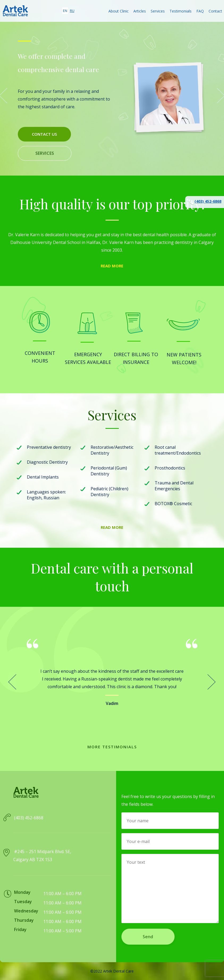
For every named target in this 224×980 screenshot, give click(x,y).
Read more (112, 266)
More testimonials (112, 747)
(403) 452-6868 (205, 202)
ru (72, 11)
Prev (12, 682)
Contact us (44, 134)
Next (212, 682)
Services (158, 11)
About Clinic (119, 11)
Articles (140, 11)
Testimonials (181, 11)
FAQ (200, 11)
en (65, 11)
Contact (215, 11)
